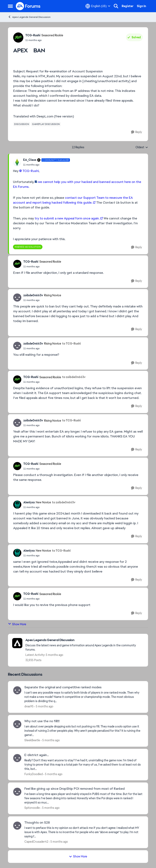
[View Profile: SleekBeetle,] (17, 724)
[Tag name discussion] (22, 124)
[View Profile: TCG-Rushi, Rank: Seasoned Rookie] (18, 38)
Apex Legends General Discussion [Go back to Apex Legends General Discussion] (29, 17)
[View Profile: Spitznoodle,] (17, 792)
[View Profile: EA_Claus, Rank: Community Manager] (17, 162)
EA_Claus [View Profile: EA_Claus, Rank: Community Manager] (30, 160)
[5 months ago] (44, 706)
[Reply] (136, 132)
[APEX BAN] (47, 165)
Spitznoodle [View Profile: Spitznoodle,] (32, 808)
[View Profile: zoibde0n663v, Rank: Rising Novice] (17, 298)
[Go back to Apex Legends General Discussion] (85, 640)
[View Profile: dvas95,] (17, 690)
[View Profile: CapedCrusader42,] (17, 826)
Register (128, 6)
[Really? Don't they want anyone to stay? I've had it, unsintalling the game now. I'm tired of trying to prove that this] (84, 764)
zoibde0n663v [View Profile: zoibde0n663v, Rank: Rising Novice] (33, 295)
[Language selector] (98, 6)
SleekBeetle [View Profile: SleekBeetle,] (32, 740)
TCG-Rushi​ (31, 171)
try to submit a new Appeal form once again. (67, 218)
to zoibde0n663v (74, 377)
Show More (17, 624)
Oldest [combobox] (142, 147)
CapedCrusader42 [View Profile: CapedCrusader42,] (36, 842)
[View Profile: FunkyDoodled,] (17, 758)
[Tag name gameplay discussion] (46, 124)
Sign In (141, 6)
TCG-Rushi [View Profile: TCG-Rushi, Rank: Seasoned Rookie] (33, 35)
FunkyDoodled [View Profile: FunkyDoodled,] (34, 774)
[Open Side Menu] (10, 6)
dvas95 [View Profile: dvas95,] (29, 706)
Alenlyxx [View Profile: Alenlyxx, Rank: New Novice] (29, 502)
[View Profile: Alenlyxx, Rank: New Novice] (17, 505)
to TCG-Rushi (71, 344)
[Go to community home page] (28, 6)
